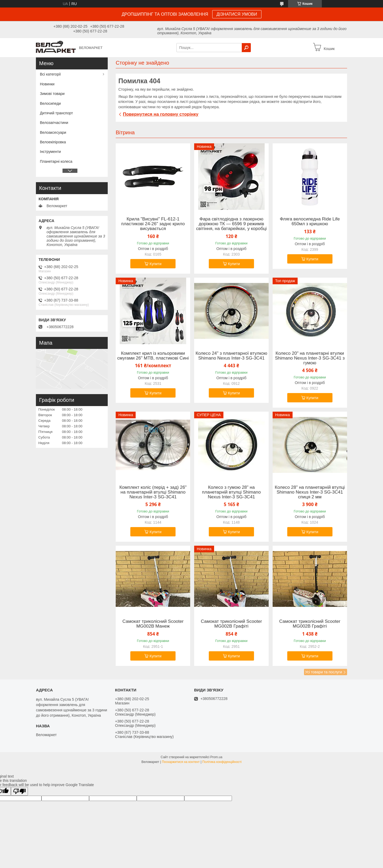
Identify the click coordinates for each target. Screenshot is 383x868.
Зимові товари (52, 94)
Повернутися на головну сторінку (161, 114)
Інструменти (50, 152)
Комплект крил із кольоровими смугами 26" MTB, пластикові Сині (153, 356)
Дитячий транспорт (56, 113)
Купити (155, 264)
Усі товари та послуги (324, 672)
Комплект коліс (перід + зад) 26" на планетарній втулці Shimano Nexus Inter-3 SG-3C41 (153, 492)
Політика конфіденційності (222, 762)
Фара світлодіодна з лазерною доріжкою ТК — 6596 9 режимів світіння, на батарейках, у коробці (231, 224)
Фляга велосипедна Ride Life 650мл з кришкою (310, 222)
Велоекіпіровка (53, 142)
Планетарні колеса (56, 161)
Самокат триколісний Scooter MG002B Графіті (231, 624)
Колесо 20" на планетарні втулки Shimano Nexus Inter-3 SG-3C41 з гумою (310, 358)
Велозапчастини (54, 123)
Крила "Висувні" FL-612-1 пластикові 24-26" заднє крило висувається (153, 224)
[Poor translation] (19, 791)
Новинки (47, 84)
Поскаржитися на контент (181, 762)
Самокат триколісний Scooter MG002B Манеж (153, 624)
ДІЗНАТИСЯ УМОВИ (237, 14)
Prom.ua (216, 757)
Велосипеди (50, 103)
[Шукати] (246, 48)
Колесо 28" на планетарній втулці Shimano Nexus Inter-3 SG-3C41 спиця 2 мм (310, 492)
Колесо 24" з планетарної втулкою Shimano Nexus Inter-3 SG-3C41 (231, 356)
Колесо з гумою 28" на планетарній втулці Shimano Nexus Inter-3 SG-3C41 (232, 492)
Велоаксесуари (53, 132)
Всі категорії (50, 74)
